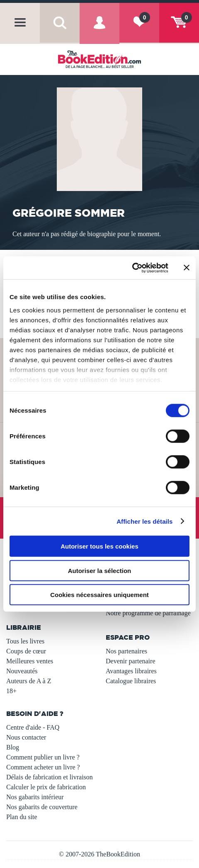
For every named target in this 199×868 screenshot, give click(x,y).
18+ (11, 691)
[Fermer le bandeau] (187, 268)
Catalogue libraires (131, 681)
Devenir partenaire (130, 661)
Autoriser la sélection (100, 570)
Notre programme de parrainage (148, 613)
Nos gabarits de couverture (42, 807)
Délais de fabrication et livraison (50, 777)
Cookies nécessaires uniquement (99, 595)
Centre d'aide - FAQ (33, 727)
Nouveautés (22, 671)
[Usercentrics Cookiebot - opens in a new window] (132, 268)
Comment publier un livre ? (43, 757)
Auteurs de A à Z (29, 681)
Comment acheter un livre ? (43, 767)
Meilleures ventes (30, 661)
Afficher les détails (144, 521)
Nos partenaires (126, 651)
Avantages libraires (131, 671)
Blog (13, 747)
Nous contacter (26, 737)
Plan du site (22, 817)
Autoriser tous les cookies (99, 546)
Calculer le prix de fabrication (46, 787)
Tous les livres (25, 641)
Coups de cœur (26, 651)
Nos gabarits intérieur (35, 797)
